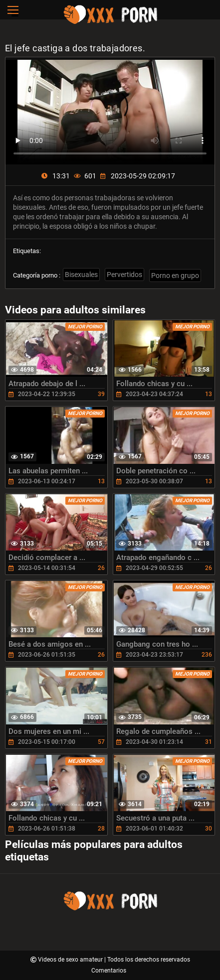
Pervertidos (124, 275)
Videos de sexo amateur (71, 960)
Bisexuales (81, 275)
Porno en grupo (175, 276)
